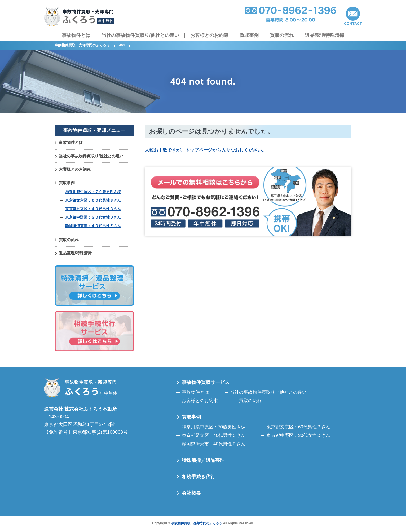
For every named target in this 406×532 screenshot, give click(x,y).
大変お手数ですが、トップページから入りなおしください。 (209, 150)
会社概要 (191, 496)
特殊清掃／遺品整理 (203, 463)
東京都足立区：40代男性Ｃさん (214, 438)
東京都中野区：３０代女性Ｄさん (93, 219)
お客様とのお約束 (209, 35)
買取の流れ (282, 35)
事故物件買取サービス (206, 385)
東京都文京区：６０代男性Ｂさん (93, 202)
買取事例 (249, 35)
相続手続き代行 (198, 479)
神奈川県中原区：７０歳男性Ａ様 (93, 193)
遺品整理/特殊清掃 (325, 35)
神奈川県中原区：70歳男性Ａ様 (214, 430)
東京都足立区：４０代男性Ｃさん (93, 211)
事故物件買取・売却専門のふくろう (197, 526)
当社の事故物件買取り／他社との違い (268, 395)
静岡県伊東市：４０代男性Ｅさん (93, 228)
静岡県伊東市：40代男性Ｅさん (214, 447)
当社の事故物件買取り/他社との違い (140, 35)
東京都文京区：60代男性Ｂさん (298, 430)
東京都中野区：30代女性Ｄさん (298, 438)
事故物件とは (76, 35)
